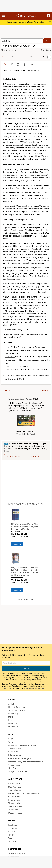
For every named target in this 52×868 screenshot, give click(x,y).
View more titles (26, 599)
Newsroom (13, 723)
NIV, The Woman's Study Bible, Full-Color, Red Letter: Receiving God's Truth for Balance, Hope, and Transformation (25, 571)
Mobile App (13, 714)
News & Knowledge (17, 707)
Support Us (13, 727)
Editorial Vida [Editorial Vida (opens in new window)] (14, 800)
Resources (16, 57)
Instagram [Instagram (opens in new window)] (13, 828)
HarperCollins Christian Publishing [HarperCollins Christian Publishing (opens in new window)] (23, 793)
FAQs (11, 739)
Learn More (34, 456)
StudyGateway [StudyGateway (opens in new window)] (15, 787)
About (11, 704)
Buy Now (17, 544)
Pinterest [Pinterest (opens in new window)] (12, 832)
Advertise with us (16, 749)
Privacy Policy (7, 688)
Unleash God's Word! (26, 434)
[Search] (47, 41)
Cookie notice (14, 765)
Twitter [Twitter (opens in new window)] (11, 838)
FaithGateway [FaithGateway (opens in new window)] (14, 784)
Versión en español (17, 853)
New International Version (20, 399)
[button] (48, 16)
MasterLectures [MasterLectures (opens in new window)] (15, 813)
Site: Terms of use (16, 768)
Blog (10, 720)
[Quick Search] (22, 41)
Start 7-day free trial (15, 456)
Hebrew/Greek (30, 57)
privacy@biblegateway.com (34, 688)
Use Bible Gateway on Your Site (22, 745)
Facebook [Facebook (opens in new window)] (13, 825)
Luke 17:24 (10, 369)
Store (11, 717)
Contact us (13, 752)
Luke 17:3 (9, 347)
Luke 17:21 (10, 366)
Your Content (44, 57)
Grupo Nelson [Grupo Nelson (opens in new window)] (14, 797)
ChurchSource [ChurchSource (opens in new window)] (14, 790)
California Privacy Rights (20, 758)
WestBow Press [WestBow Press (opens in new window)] (15, 806)
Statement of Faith (16, 710)
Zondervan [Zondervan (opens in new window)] (13, 810)
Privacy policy (15, 755)
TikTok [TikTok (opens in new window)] (11, 835)
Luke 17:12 (10, 357)
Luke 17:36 (10, 376)
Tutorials (12, 742)
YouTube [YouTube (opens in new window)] (12, 841)
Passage (6, 57)
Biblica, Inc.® (16, 408)
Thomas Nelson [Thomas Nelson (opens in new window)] (15, 803)
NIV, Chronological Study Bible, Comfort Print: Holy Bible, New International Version (25, 527)
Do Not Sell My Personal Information (25, 762)
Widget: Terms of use (18, 771)
